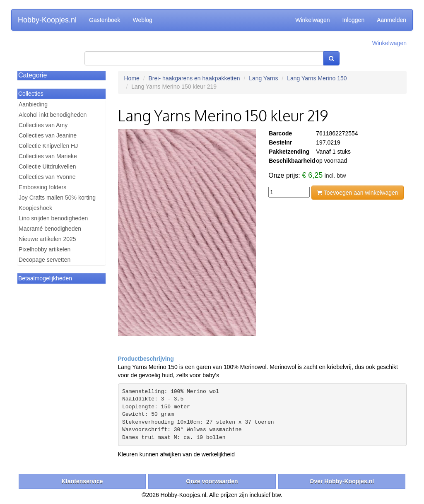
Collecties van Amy (43, 125)
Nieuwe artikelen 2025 (47, 239)
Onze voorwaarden (212, 481)
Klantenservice (82, 481)
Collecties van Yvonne (47, 177)
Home (132, 78)
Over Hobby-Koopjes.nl (342, 481)
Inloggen (353, 20)
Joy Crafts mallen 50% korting (57, 198)
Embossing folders (42, 187)
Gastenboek (105, 20)
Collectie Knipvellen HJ (48, 146)
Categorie (33, 75)
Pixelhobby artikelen (45, 249)
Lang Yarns (263, 78)
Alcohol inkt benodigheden (53, 115)
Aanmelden (391, 20)
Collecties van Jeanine (48, 135)
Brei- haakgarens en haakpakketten (194, 78)
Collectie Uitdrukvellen (47, 166)
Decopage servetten (45, 260)
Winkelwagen (312, 20)
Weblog (143, 20)
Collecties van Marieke (48, 156)
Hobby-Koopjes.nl (47, 20)
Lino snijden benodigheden (53, 218)
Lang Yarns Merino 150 (317, 78)
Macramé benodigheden (50, 229)
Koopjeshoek (35, 208)
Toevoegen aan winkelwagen (357, 193)
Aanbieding (33, 104)
